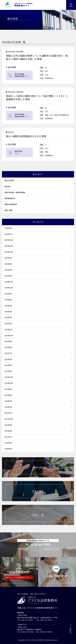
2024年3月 (38, 317)
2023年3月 (38, 365)
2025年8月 (38, 264)
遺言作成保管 (38, 180)
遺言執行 (38, 186)
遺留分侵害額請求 (38, 204)
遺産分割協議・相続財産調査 (38, 192)
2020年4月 (38, 443)
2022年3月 (38, 413)
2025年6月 (38, 270)
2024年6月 (38, 306)
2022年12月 (38, 377)
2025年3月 (38, 276)
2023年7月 (38, 353)
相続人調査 (38, 210)
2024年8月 (38, 300)
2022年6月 (38, 395)
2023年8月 (38, 347)
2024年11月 (38, 282)
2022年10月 (38, 383)
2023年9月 (38, 341)
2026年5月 (38, 228)
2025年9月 (38, 258)
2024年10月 (38, 288)
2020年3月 (38, 449)
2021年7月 (38, 437)
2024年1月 (38, 329)
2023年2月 (38, 371)
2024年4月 (38, 312)
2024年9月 (38, 294)
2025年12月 (38, 240)
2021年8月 (38, 431)
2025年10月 (38, 252)
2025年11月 (38, 246)
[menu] (71, 5)
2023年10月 (38, 335)
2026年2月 (38, 234)
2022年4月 (38, 407)
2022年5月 (38, 401)
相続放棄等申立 (38, 198)
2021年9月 (38, 425)
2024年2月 (38, 324)
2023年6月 (38, 359)
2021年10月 (38, 419)
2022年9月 (38, 389)
